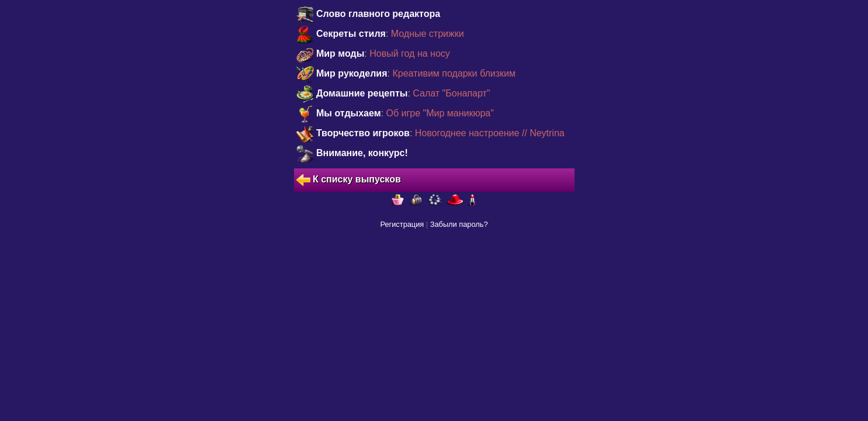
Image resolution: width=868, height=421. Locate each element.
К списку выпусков (349, 180)
